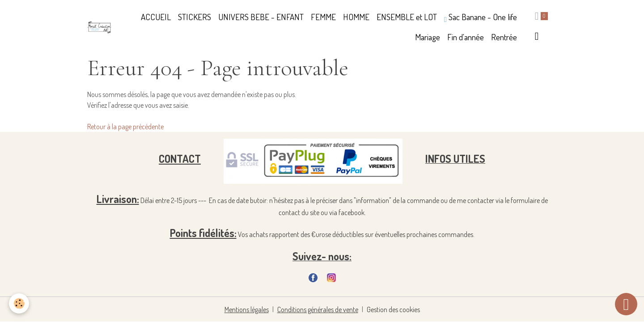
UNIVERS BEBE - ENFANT (261, 17)
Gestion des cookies (393, 309)
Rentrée (504, 37)
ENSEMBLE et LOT (407, 17)
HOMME (356, 17)
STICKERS (195, 17)
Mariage (428, 37)
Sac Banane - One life (481, 17)
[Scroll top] (626, 304)
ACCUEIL (156, 17)
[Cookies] (19, 303)
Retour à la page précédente (125, 127)
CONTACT (180, 159)
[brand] (100, 27)
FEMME (323, 17)
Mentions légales (247, 309)
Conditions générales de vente (318, 309)
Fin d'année (466, 37)
